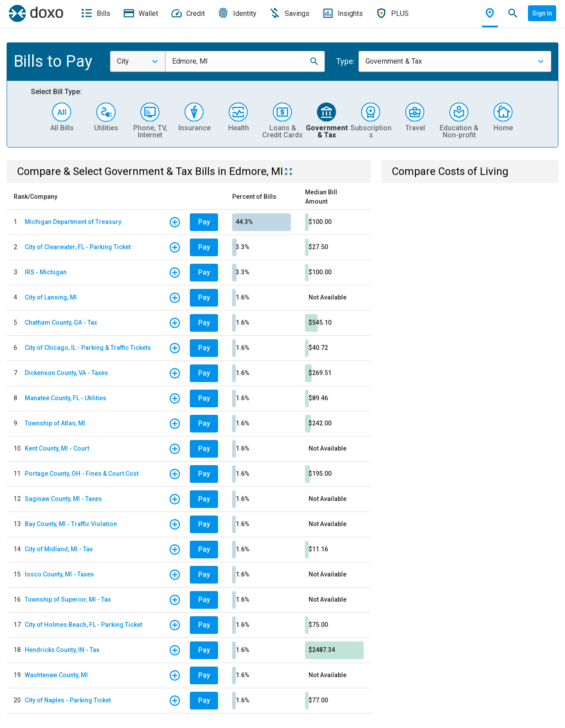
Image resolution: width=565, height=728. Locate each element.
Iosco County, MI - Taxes (59, 574)
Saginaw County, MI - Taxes (63, 499)
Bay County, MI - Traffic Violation (71, 524)
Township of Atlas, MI (55, 423)
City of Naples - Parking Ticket (68, 700)
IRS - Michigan (46, 272)
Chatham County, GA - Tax (61, 322)
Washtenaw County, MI (56, 675)
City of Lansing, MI (51, 297)
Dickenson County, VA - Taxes (66, 373)
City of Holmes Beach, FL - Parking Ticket (83, 625)
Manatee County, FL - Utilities (66, 398)
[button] (314, 61)
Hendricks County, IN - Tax (62, 650)
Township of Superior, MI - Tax (68, 599)
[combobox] (138, 61)
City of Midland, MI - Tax (59, 549)
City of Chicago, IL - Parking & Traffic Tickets (88, 348)
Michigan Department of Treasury (73, 222)
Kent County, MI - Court (57, 448)
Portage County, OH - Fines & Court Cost (82, 474)
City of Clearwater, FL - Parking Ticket (78, 247)
